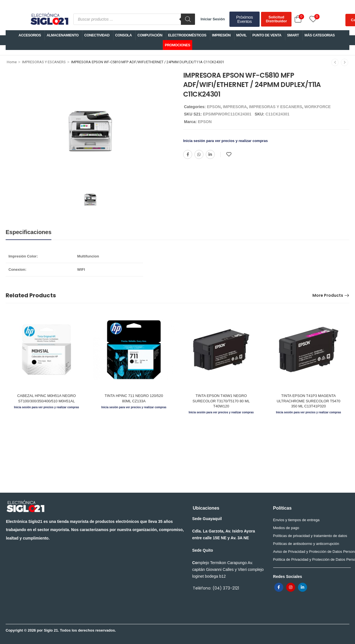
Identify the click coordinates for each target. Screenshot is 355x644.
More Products (328, 295)
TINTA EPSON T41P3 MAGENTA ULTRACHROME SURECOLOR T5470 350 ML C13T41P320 (308, 401)
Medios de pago (286, 528)
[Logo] (49, 19)
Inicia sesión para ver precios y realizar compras (225, 141)
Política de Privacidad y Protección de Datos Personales (311, 559)
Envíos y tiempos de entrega (296, 520)
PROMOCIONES (177, 45)
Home (12, 62)
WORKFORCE (318, 107)
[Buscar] (188, 19)
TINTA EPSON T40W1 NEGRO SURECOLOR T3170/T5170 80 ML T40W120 (221, 401)
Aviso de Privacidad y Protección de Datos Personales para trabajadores (311, 552)
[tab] (29, 232)
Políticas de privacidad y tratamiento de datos (310, 536)
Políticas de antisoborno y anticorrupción (306, 544)
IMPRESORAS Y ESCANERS (44, 62)
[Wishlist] (307, 19)
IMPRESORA (235, 107)
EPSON (214, 107)
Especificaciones (29, 232)
